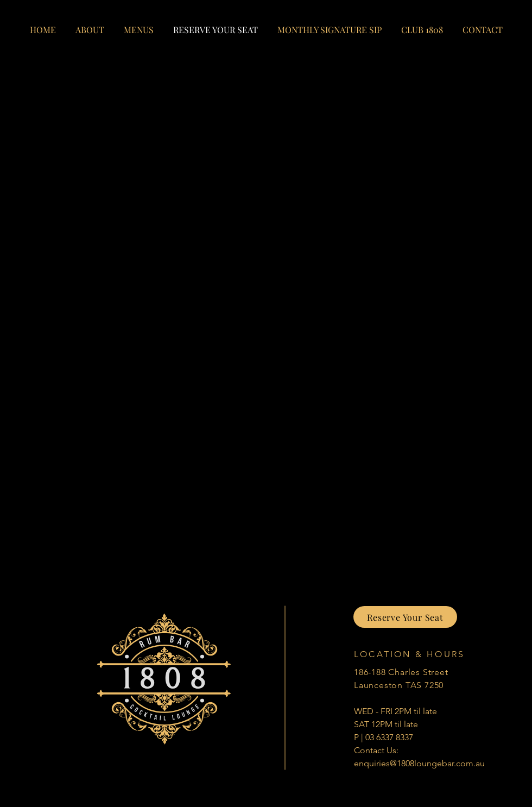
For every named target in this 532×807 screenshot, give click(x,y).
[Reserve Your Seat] (405, 617)
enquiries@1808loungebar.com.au (419, 763)
